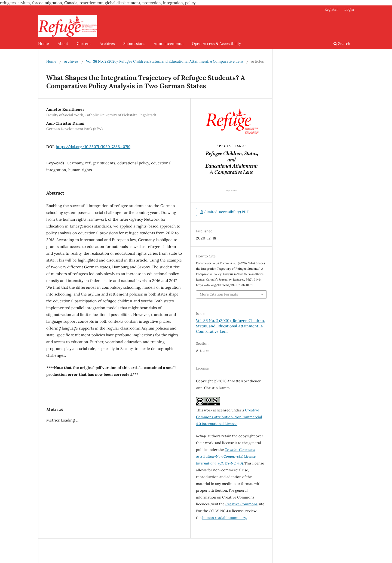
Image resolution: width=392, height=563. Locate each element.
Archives (107, 44)
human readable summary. (225, 518)
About (63, 44)
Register (331, 9)
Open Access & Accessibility (216, 44)
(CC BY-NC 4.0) (226, 456)
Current (84, 44)
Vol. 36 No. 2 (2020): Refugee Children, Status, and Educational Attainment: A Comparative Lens (165, 61)
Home (44, 44)
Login (349, 9)
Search (342, 44)
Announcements (169, 44)
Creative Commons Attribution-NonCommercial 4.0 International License (229, 417)
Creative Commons (241, 504)
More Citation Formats (219, 294)
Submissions (134, 44)
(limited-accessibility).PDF (226, 212)
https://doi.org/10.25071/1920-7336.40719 (93, 147)
